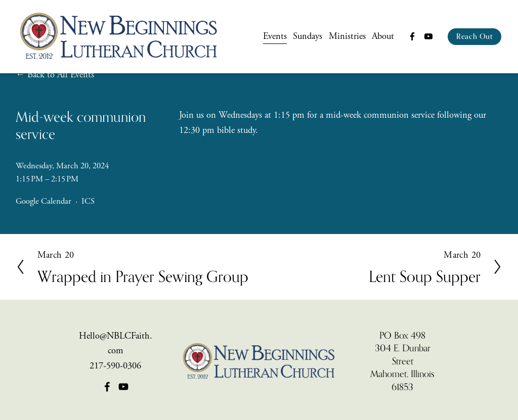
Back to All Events (61, 75)
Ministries (347, 36)
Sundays (308, 36)
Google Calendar (44, 201)
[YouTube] (428, 36)
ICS (88, 201)
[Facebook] (412, 36)
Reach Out (474, 36)
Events (275, 36)
